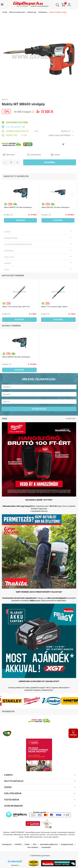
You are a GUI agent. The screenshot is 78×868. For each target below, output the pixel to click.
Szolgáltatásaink (67, 844)
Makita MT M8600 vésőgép (58, 12)
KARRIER (18, 844)
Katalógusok (7, 844)
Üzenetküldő (46, 847)
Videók (27, 844)
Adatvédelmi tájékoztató (49, 844)
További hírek (70, 418)
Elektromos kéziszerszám (17, 12)
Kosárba (50, 162)
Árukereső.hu (15, 865)
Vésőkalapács (43, 12)
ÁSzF (35, 844)
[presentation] (72, 195)
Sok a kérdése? (33, 847)
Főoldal (5, 12)
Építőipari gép (32, 12)
